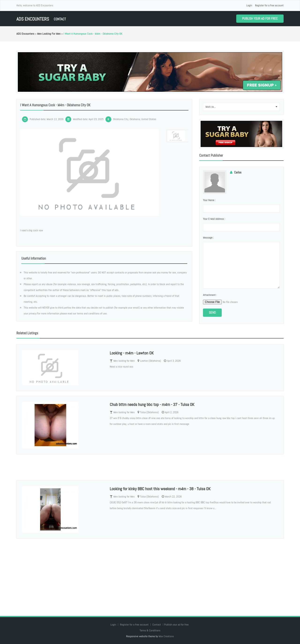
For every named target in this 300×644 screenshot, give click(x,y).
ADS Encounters (33, 19)
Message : (208, 238)
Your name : (209, 200)
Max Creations (166, 636)
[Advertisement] (150, 573)
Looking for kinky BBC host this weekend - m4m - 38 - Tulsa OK (160, 489)
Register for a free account (269, 5)
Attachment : (210, 295)
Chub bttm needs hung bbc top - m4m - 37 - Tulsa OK (152, 404)
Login (249, 5)
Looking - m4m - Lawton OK (132, 353)
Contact (60, 19)
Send (212, 313)
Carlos (238, 172)
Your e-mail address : (214, 219)
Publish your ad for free (260, 18)
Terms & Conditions (150, 630)
